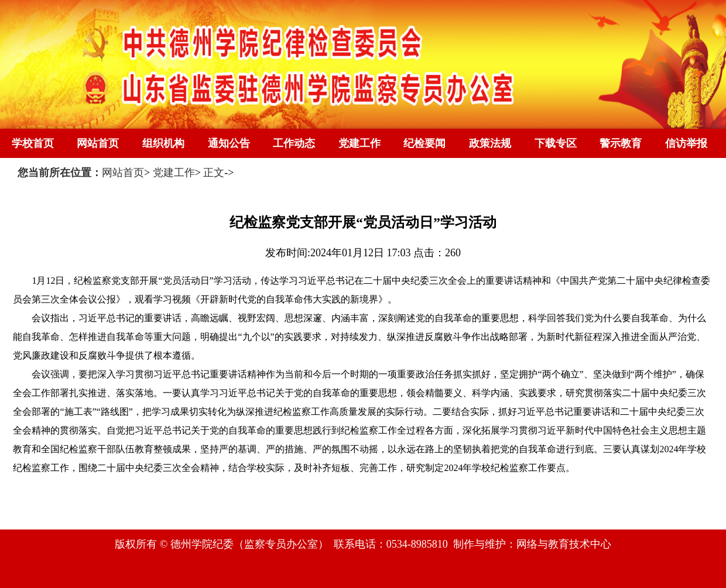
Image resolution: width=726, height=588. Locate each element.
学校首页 (33, 143)
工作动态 (294, 143)
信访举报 (686, 143)
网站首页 (98, 143)
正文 (214, 173)
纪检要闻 (424, 143)
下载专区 (556, 143)
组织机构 (163, 143)
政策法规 (490, 143)
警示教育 (621, 143)
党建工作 (359, 143)
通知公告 (229, 143)
